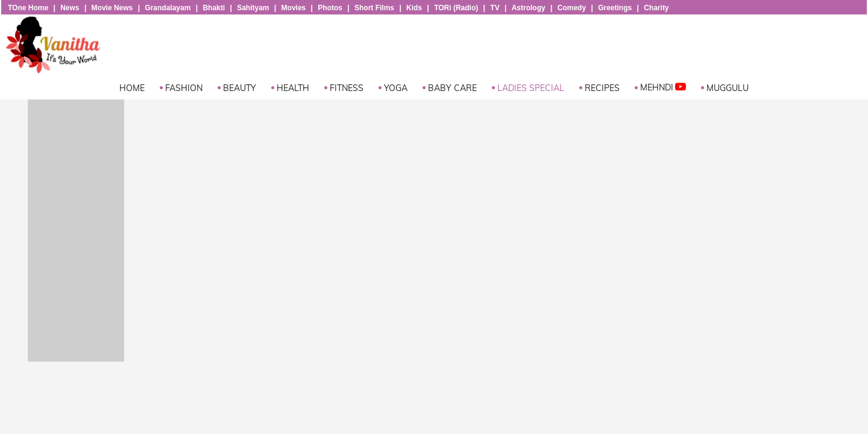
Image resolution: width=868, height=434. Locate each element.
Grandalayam (168, 8)
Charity (656, 8)
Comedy (572, 8)
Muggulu (728, 88)
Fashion (184, 88)
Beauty (240, 88)
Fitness (347, 88)
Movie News (112, 8)
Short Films (374, 8)
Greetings (615, 8)
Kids (414, 8)
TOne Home (28, 8)
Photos (330, 8)
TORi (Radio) (456, 8)
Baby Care (452, 88)
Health (293, 88)
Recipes (602, 88)
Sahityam (253, 8)
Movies (294, 8)
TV (495, 8)
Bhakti (214, 8)
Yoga (396, 88)
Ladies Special (531, 88)
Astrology (529, 8)
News (70, 8)
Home (132, 88)
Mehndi (663, 87)
